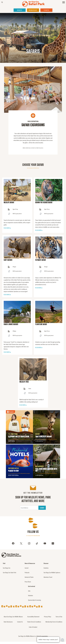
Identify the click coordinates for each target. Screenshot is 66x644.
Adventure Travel (48, 577)
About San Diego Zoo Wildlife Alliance (13, 617)
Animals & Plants (29, 577)
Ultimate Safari (41, 260)
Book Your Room (13, 475)
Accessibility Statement (33, 617)
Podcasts (27, 572)
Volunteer (31, 595)
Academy (46, 568)
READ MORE (7, 228)
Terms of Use (59, 617)
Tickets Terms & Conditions (34, 622)
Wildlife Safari (9, 203)
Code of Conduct (33, 627)
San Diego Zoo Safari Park (9, 572)
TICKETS (46, 10)
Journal (27, 568)
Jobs (29, 591)
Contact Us (20, 622)
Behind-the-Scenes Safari (44, 203)
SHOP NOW (11, 441)
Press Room (28, 582)
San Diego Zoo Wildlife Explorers (52, 572)
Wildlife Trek (24, 382)
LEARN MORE (39, 441)
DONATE (20, 10)
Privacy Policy (48, 617)
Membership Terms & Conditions (54, 622)
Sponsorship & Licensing (34, 600)
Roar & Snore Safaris (11, 324)
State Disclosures (8, 622)
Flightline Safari (41, 324)
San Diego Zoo (7, 568)
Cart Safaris (8, 260)
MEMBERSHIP (33, 10)
